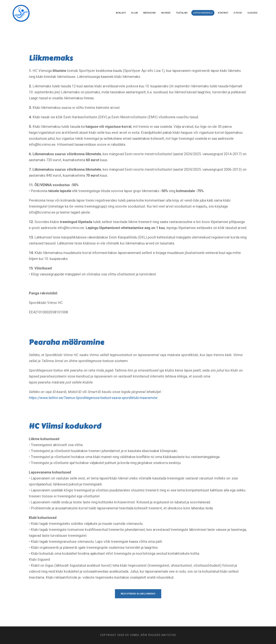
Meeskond (150, 13)
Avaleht (121, 13)
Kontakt (223, 13)
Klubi (135, 13)
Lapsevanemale (203, 13)
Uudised (253, 13)
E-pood (238, 13)
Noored (166, 13)
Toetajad (182, 13)
